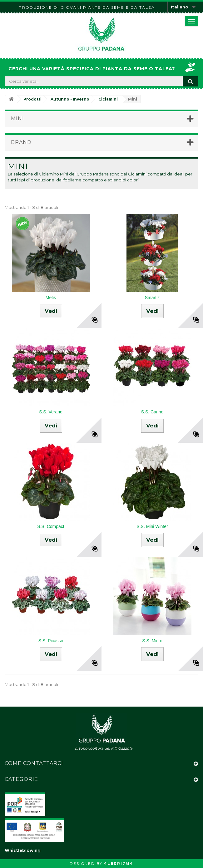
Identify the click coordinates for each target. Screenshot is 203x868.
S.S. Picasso (51, 641)
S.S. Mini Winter (152, 526)
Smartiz (152, 298)
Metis (51, 298)
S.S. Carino (152, 412)
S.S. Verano (51, 412)
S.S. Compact (51, 526)
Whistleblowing (23, 850)
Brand (21, 142)
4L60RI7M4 (119, 863)
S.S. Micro (152, 641)
